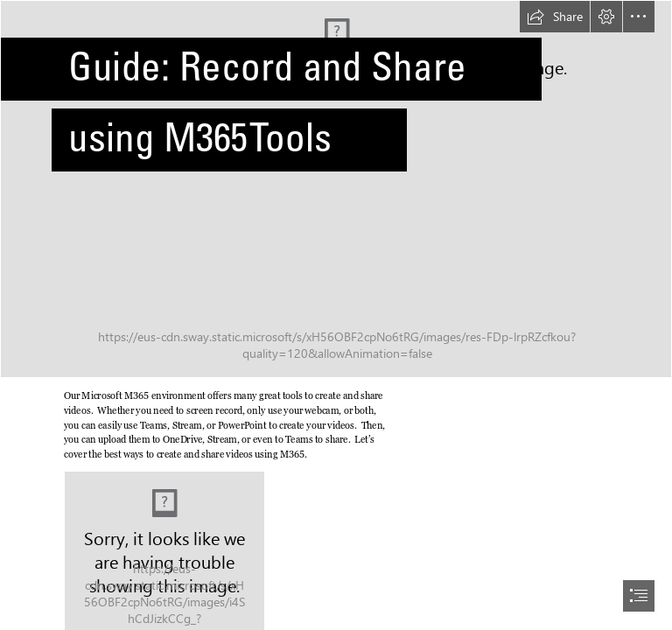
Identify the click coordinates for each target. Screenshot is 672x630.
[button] (555, 17)
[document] (336, 315)
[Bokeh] (336, 189)
